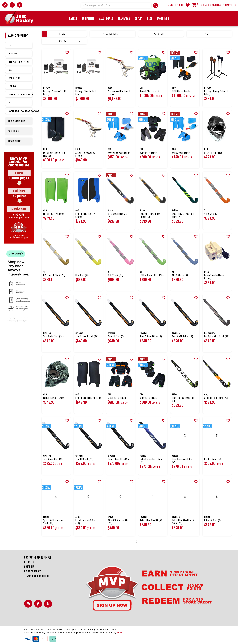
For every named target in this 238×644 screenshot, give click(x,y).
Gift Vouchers (230, 5)
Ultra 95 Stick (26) (213, 520)
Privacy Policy (32, 571)
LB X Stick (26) (83, 275)
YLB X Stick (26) (212, 214)
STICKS (11, 45)
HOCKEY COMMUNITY (17, 121)
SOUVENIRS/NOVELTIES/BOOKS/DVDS (20, 111)
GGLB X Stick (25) (213, 459)
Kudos (120, 633)
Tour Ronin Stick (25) (53, 459)
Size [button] (215, 34)
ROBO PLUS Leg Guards (54, 214)
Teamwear (124, 19)
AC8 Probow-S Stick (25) (216, 398)
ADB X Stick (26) (180, 275)
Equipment (88, 19)
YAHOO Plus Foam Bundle (119, 153)
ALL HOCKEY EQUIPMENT (18, 36)
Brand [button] (70, 34)
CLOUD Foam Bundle (181, 91)
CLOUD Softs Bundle (117, 398)
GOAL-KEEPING (14, 78)
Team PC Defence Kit (150, 91)
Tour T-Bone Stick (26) (151, 336)
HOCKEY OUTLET (15, 141)
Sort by (69, 41)
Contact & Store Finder (211, 5)
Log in (170, 5)
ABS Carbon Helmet (213, 153)
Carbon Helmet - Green (54, 398)
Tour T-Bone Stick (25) (119, 459)
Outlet (139, 19)
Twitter (49, 605)
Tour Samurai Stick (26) (87, 336)
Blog (150, 19)
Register (179, 5)
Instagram (29, 605)
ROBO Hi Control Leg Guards (88, 398)
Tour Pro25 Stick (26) (183, 336)
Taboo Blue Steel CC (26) (152, 520)
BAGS (10, 70)
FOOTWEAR (12, 53)
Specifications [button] (116, 34)
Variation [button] (166, 34)
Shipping (29, 567)
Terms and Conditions (37, 576)
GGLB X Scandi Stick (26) (152, 275)
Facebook (39, 605)
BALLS (10, 103)
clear (45, 33)
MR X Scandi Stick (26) (54, 275)
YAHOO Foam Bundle (181, 153)
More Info (163, 19)
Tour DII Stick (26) (117, 336)
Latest (73, 19)
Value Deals (106, 19)
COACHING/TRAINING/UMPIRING (20, 94)
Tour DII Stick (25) (84, 459)
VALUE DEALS (13, 131)
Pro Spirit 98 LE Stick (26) (217, 336)
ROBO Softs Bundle (149, 153)
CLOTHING (12, 86)
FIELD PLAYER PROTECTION (19, 62)
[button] (155, 5)
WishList (188, 5)
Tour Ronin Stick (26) (53, 336)
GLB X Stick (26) (115, 275)
